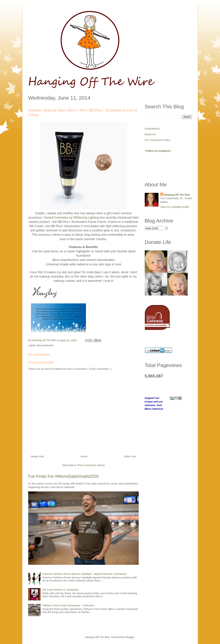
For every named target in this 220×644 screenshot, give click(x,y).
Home (84, 456)
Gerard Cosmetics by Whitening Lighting (71, 218)
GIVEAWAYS (152, 129)
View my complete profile (175, 207)
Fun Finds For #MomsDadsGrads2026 (63, 476)
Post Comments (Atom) (91, 465)
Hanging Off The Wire (177, 195)
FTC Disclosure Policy (157, 140)
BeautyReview (45, 345)
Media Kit (150, 134)
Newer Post (37, 456)
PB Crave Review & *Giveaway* (61, 590)
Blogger (130, 637)
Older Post (130, 456)
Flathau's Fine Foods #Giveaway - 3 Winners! (68, 605)
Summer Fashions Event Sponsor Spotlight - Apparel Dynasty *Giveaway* (85, 574)
